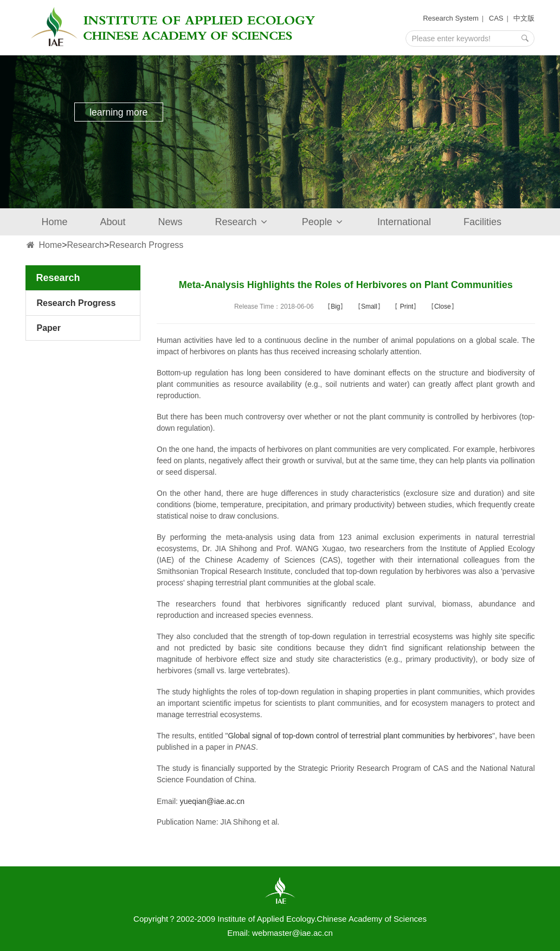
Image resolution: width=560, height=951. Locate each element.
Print (405, 307)
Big (335, 307)
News (170, 222)
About (113, 222)
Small (369, 307)
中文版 (524, 18)
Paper (49, 328)
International (404, 222)
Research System (451, 18)
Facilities (482, 222)
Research (242, 222)
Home (55, 222)
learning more (120, 113)
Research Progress (146, 245)
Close (443, 307)
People (323, 222)
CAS (496, 18)
